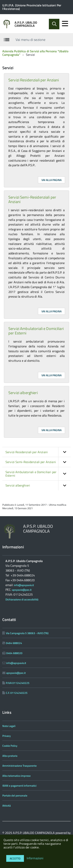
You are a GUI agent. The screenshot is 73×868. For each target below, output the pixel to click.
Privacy (7, 736)
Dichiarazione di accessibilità (22, 599)
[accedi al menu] (65, 23)
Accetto (15, 858)
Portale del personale (15, 795)
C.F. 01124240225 (17, 693)
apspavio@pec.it (22, 590)
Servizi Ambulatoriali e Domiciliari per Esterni (36, 331)
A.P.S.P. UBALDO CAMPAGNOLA (26, 24)
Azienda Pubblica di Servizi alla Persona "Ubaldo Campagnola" (35, 53)
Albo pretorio (10, 756)
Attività (7, 806)
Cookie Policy (10, 746)
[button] (64, 452)
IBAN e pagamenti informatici (19, 786)
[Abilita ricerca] (54, 24)
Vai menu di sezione (30, 39)
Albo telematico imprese (16, 776)
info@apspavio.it (24, 585)
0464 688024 (14, 643)
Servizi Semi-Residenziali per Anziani (32, 199)
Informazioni (35, 858)
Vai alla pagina (51, 180)
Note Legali (9, 726)
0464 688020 (14, 653)
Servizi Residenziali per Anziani (34, 80)
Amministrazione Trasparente (19, 766)
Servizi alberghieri (23, 393)
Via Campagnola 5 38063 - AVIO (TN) (27, 633)
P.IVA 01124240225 (18, 683)
